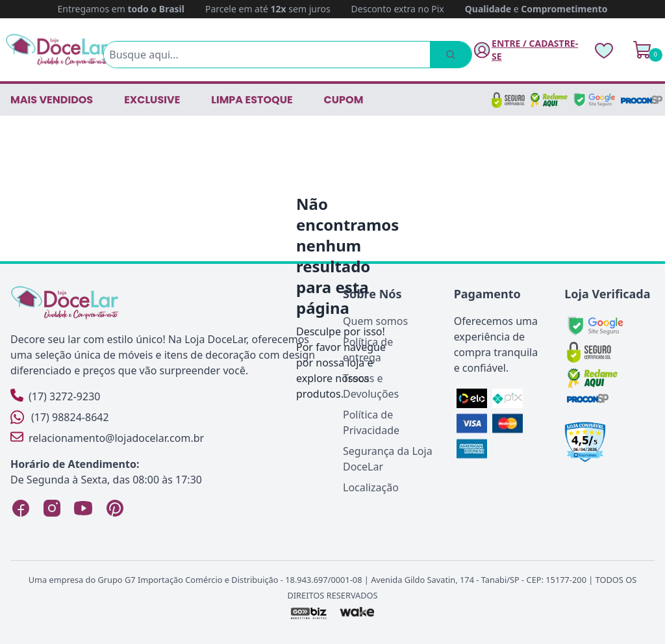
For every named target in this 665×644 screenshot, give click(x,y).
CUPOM (344, 100)
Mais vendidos (52, 100)
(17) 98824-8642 (60, 417)
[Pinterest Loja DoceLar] (114, 508)
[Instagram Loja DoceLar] (52, 508)
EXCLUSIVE (152, 100)
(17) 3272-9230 (55, 396)
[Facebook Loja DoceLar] (21, 508)
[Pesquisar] (451, 55)
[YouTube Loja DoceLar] (83, 508)
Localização (371, 487)
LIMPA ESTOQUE (252, 100)
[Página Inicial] (57, 50)
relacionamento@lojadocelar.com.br (107, 438)
